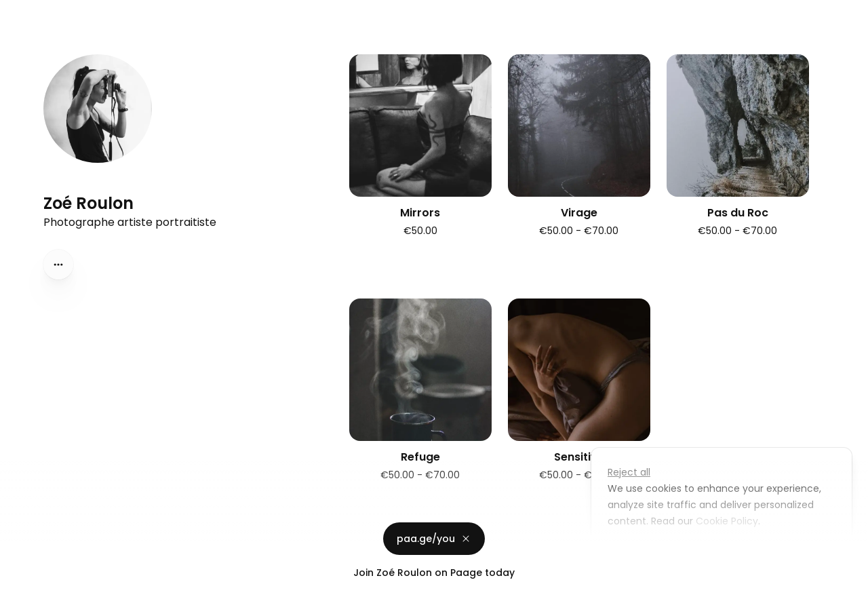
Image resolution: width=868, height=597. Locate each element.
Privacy (22, 583)
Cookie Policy (726, 521)
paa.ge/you (434, 539)
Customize (643, 552)
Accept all (725, 552)
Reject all (629, 472)
